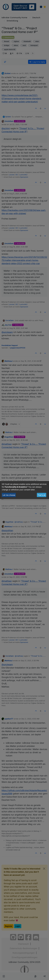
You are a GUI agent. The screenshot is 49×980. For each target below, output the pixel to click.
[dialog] (24, 490)
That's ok (41, 495)
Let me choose (9, 495)
